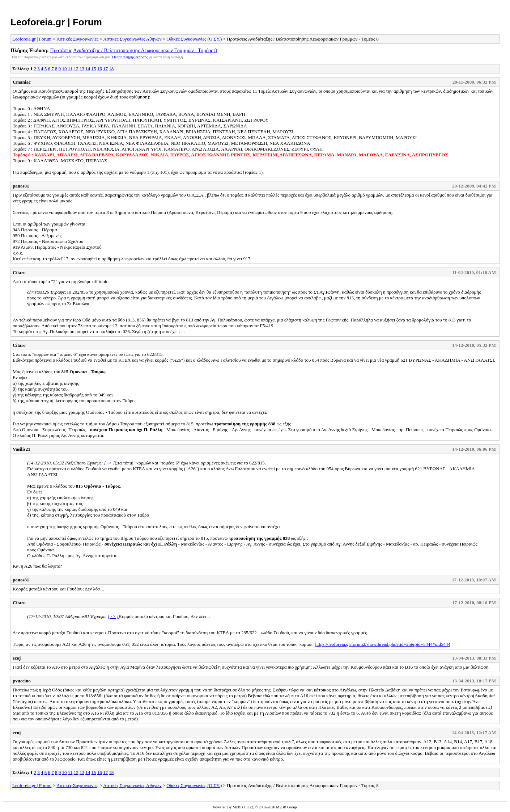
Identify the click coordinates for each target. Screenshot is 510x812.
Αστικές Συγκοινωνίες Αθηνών (132, 39)
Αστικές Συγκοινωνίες (77, 39)
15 (93, 69)
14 (88, 69)
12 (76, 69)
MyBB (238, 807)
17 (105, 69)
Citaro (19, 272)
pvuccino (22, 681)
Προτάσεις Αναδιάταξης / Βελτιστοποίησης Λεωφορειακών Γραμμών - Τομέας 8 (133, 50)
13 (82, 69)
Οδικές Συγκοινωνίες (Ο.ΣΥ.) (194, 39)
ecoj (17, 658)
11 (70, 69)
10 (65, 69)
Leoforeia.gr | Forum (56, 22)
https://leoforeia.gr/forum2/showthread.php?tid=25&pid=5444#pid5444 (383, 644)
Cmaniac (22, 82)
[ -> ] (110, 463)
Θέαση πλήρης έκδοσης (130, 57)
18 (111, 69)
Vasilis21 (22, 449)
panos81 (21, 186)
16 (100, 69)
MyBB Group (286, 807)
